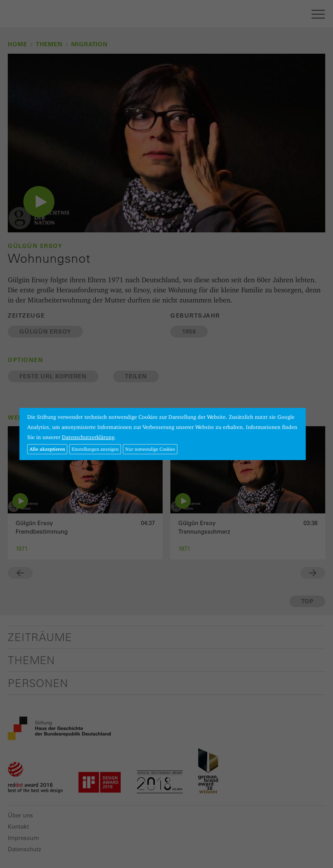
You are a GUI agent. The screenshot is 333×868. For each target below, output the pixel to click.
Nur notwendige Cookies (150, 449)
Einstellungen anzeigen (95, 449)
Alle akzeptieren (47, 449)
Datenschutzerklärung (88, 437)
